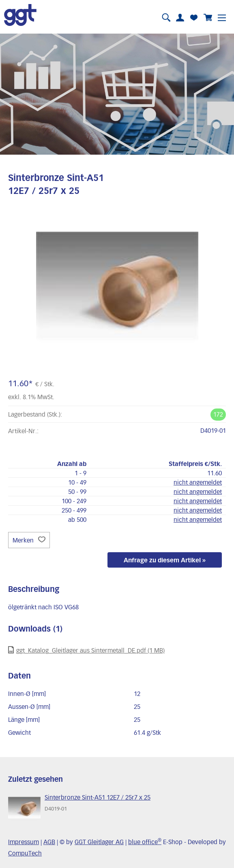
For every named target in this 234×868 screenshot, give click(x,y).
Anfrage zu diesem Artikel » (165, 560)
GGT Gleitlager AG (99, 842)
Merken (29, 540)
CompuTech (25, 853)
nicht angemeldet (198, 482)
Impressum (24, 842)
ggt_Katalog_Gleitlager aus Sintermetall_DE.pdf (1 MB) (86, 650)
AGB (49, 842)
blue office (145, 842)
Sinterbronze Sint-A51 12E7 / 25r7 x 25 (98, 797)
